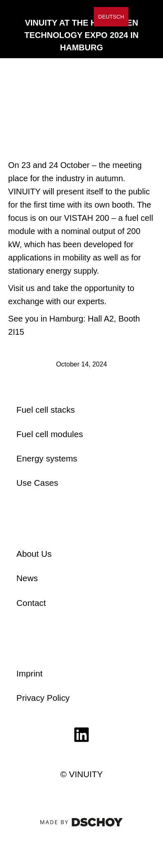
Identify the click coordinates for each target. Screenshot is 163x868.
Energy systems (47, 458)
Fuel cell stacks (46, 410)
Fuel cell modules (50, 434)
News (27, 578)
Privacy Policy (43, 698)
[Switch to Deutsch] (111, 17)
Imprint (30, 673)
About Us (34, 554)
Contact (31, 603)
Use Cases (37, 483)
